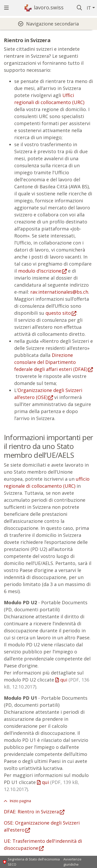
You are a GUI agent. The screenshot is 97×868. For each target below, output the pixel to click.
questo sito (58, 313)
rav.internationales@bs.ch (59, 292)
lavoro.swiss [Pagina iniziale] (49, 7)
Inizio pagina (20, 801)
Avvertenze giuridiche (72, 862)
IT (89, 8)
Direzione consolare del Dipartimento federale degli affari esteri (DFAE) (51, 362)
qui (42, 786)
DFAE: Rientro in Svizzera (31, 812)
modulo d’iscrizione (40, 271)
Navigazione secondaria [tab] (53, 24)
